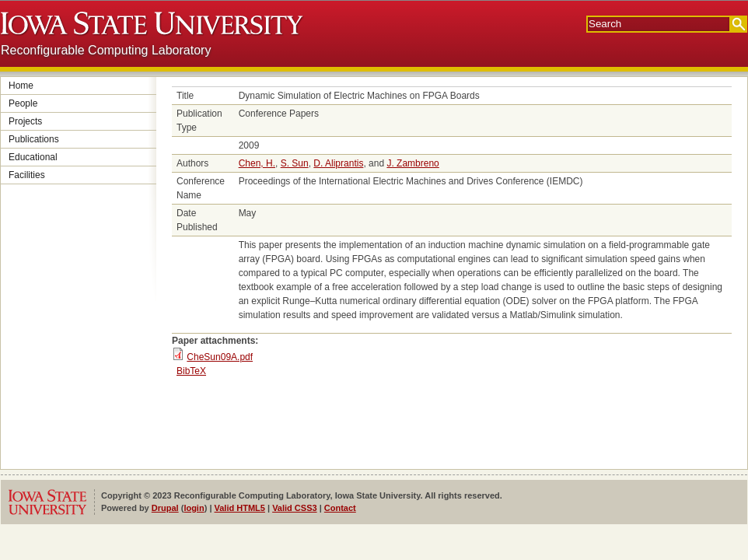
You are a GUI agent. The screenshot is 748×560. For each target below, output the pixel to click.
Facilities (27, 175)
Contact (340, 508)
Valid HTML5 (240, 508)
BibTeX (191, 371)
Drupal (165, 508)
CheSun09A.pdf (220, 357)
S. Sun (295, 163)
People (23, 103)
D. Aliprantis (338, 163)
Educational (33, 157)
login (194, 508)
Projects (25, 121)
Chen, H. (257, 163)
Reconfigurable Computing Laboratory (106, 50)
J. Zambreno (412, 163)
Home (21, 86)
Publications (34, 139)
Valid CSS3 (294, 508)
